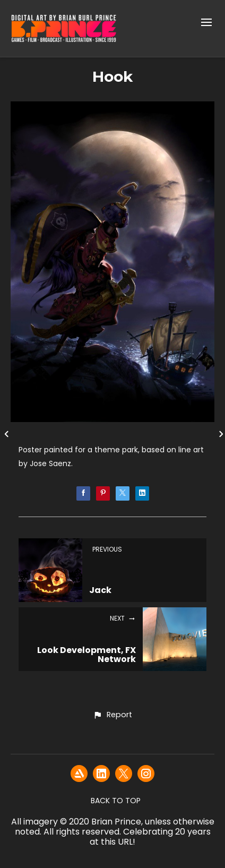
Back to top (116, 801)
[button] (112, 715)
